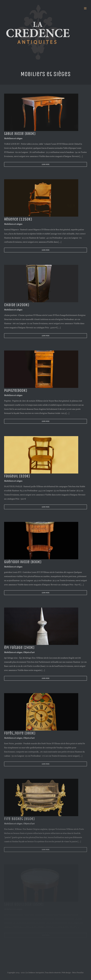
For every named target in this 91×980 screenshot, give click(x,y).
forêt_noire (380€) (20, 733)
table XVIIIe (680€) (20, 134)
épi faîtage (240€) (19, 648)
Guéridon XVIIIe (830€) (23, 562)
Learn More (46, 164)
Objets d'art (29, 652)
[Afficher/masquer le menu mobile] (85, 8)
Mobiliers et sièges (13, 139)
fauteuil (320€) (17, 476)
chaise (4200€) (17, 305)
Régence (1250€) (18, 219)
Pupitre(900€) (16, 390)
